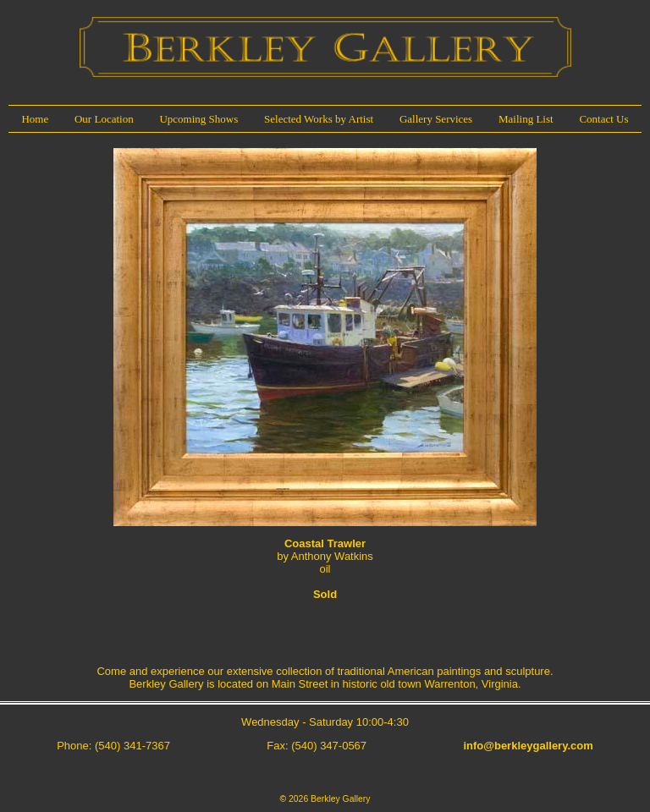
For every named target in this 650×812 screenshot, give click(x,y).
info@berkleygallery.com (528, 746)
